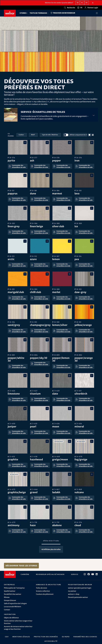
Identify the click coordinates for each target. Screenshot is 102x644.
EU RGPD (66, 637)
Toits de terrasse (38, 13)
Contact (7, 610)
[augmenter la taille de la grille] (93, 135)
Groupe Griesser (10, 600)
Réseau (7, 597)
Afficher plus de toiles (51, 549)
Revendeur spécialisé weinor (50, 574)
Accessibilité (51, 641)
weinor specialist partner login (80, 588)
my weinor (72, 591)
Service (75, 574)
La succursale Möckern (13, 607)
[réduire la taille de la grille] (89, 135)
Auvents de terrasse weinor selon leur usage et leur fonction (18, 628)
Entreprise (9, 585)
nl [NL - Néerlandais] (82, 3)
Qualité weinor (10, 591)
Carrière (25, 574)
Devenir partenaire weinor (78, 597)
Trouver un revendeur (63, 13)
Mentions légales (21, 637)
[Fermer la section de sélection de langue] (93, 3)
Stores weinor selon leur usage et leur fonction (18, 622)
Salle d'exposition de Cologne (15, 603)
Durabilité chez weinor (13, 594)
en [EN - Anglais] (87, 3)
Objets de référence (11, 618)
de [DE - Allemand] (78, 3)
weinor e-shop (74, 594)
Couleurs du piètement (45, 594)
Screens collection (43, 591)
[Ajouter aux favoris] (25, 142)
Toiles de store (41, 588)
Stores (23, 13)
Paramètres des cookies (85, 637)
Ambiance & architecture (49, 585)
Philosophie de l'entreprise (14, 588)
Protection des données (46, 637)
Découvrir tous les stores (21, 566)
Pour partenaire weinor (80, 585)
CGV (7, 637)
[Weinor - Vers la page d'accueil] (10, 13)
